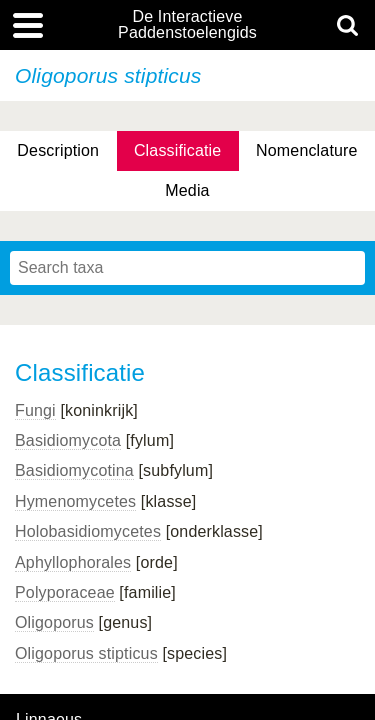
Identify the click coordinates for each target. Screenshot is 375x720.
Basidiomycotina (74, 470)
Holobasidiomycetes (88, 531)
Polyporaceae (65, 592)
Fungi (35, 410)
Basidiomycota (68, 440)
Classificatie (177, 150)
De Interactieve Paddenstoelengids (187, 25)
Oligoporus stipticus (86, 653)
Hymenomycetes (75, 501)
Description (58, 150)
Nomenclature (307, 150)
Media (187, 190)
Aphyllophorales (73, 562)
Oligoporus (54, 622)
